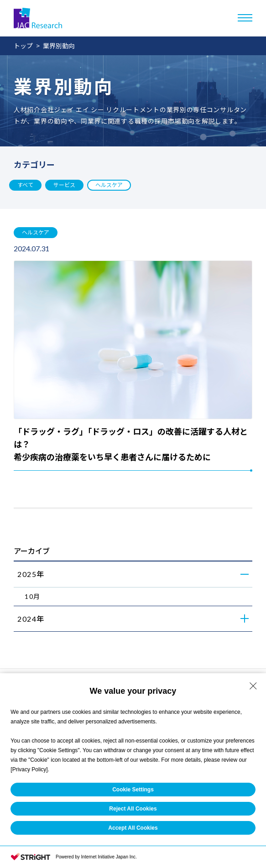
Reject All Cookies (133, 809)
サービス (64, 185)
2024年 (31, 619)
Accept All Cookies (133, 828)
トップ (23, 46)
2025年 (31, 574)
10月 (33, 596)
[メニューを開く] (245, 18)
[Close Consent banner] (253, 686)
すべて (25, 185)
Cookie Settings (133, 790)
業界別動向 (59, 46)
